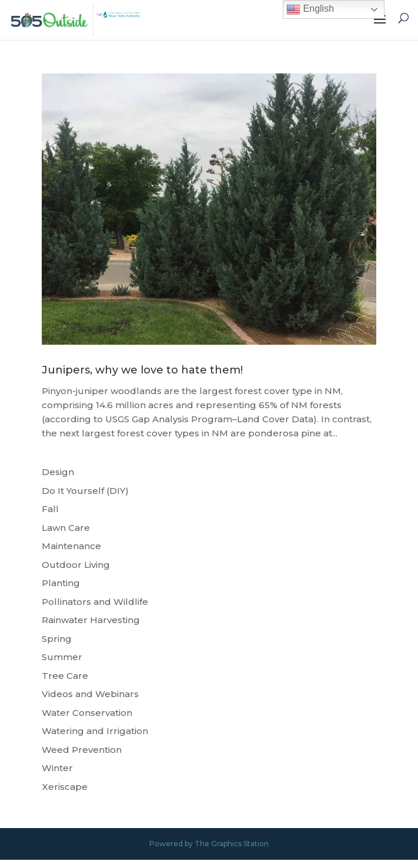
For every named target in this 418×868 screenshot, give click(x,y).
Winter (57, 768)
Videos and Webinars (90, 694)
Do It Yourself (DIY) (85, 491)
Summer (62, 657)
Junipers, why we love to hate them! (142, 370)
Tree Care (65, 676)
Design (58, 472)
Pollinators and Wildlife (95, 602)
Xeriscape (65, 787)
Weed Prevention (82, 750)
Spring (57, 639)
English (310, 9)
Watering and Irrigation (95, 731)
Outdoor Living (76, 565)
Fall (50, 509)
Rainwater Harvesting (91, 620)
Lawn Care (66, 528)
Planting (61, 583)
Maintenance (71, 546)
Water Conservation (87, 713)
